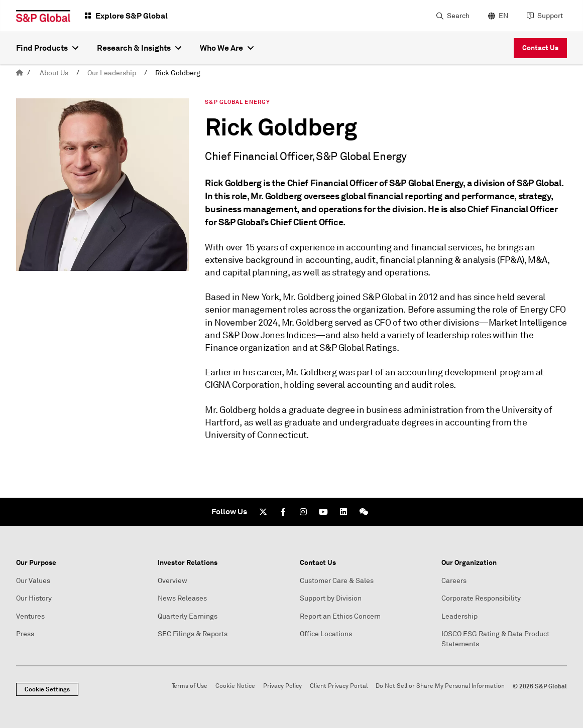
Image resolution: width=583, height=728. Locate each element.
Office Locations (326, 634)
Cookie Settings (47, 689)
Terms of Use (190, 686)
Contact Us (540, 48)
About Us (54, 73)
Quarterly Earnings (188, 616)
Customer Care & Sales (337, 581)
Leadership (459, 616)
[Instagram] (303, 512)
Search (458, 16)
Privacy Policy (282, 686)
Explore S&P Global (132, 16)
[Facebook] (283, 512)
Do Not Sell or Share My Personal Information (440, 686)
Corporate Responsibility (481, 598)
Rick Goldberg (178, 73)
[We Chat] (364, 512)
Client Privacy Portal (339, 686)
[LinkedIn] (343, 512)
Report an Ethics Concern (340, 616)
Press (25, 634)
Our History (34, 598)
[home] (20, 73)
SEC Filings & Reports (193, 634)
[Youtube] (323, 512)
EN (503, 16)
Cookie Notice (235, 686)
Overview (172, 581)
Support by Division (331, 598)
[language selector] (497, 16)
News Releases (182, 598)
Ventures (30, 616)
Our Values (33, 581)
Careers (454, 581)
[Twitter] (263, 512)
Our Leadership (112, 73)
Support (550, 16)
